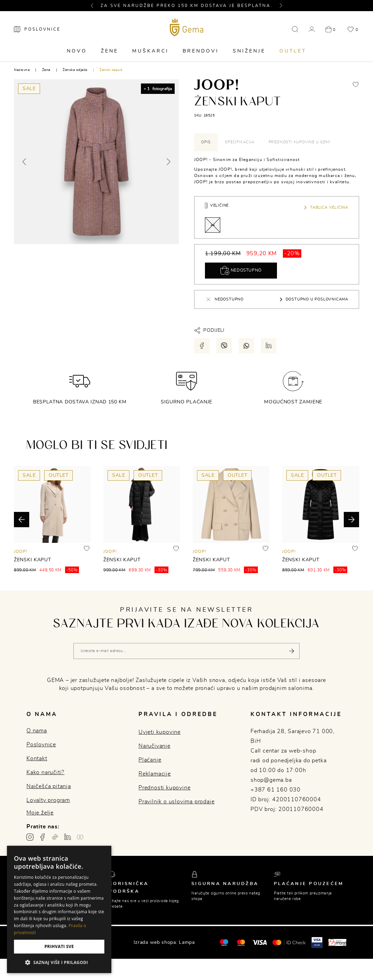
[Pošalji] (292, 651)
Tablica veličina (326, 208)
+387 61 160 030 (276, 790)
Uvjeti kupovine (160, 732)
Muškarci (150, 51)
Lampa (187, 942)
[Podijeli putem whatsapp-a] (246, 346)
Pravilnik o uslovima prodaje (176, 802)
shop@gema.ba (271, 780)
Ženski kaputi (111, 70)
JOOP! (21, 552)
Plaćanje (150, 760)
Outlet (293, 51)
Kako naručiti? (45, 772)
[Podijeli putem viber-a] (224, 346)
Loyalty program (48, 800)
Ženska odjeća (75, 70)
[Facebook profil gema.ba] (42, 837)
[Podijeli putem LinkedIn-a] (269, 346)
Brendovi (201, 51)
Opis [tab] (206, 142)
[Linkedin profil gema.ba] (68, 837)
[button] (95, 6)
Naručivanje (154, 746)
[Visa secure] (317, 942)
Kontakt (37, 758)
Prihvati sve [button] (59, 946)
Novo (77, 51)
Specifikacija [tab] (240, 142)
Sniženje (249, 51)
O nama (37, 731)
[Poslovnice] (37, 29)
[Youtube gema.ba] (80, 837)
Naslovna (22, 70)
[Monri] (338, 942)
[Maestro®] (241, 942)
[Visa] (260, 942)
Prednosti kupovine (164, 788)
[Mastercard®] (224, 942)
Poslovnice (41, 745)
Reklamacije (155, 774)
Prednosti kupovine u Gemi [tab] (300, 142)
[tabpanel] (277, 171)
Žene (110, 51)
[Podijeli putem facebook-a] (202, 346)
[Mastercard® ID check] (289, 942)
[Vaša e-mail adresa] (186, 651)
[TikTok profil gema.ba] (55, 837)
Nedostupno (241, 271)
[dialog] (59, 909)
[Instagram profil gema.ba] (30, 837)
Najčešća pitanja (49, 786)
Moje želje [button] (40, 813)
